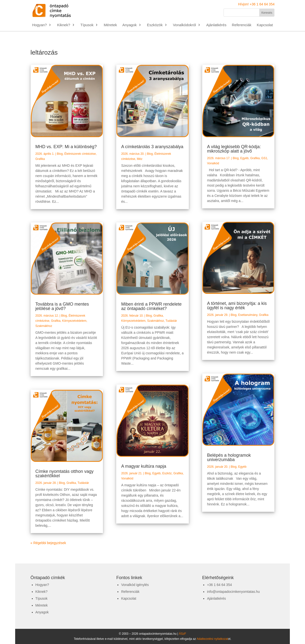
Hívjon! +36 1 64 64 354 (256, 4)
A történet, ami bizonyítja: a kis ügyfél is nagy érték (237, 306)
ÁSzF (183, 634)
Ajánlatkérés (216, 25)
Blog (60, 154)
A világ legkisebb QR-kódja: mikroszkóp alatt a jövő (234, 149)
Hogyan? (39, 25)
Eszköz (167, 473)
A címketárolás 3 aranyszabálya (152, 147)
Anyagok (129, 25)
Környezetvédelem (74, 321)
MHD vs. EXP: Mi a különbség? (66, 147)
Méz (140, 159)
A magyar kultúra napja (144, 466)
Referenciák (242, 25)
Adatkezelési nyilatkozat (212, 639)
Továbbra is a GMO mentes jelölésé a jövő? (62, 306)
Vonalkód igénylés (135, 585)
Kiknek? (63, 25)
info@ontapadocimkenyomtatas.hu (233, 592)
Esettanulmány (248, 315)
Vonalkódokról (184, 25)
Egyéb (157, 473)
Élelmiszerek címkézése (80, 154)
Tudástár (83, 483)
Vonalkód (127, 478)
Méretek (110, 25)
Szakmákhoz (44, 326)
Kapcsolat (265, 25)
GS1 (264, 158)
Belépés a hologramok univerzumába (229, 457)
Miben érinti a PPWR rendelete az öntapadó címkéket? (151, 306)
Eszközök (155, 25)
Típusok (87, 25)
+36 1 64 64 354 (219, 585)
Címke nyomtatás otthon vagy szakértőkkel (65, 474)
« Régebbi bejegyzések (48, 543)
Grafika (40, 159)
